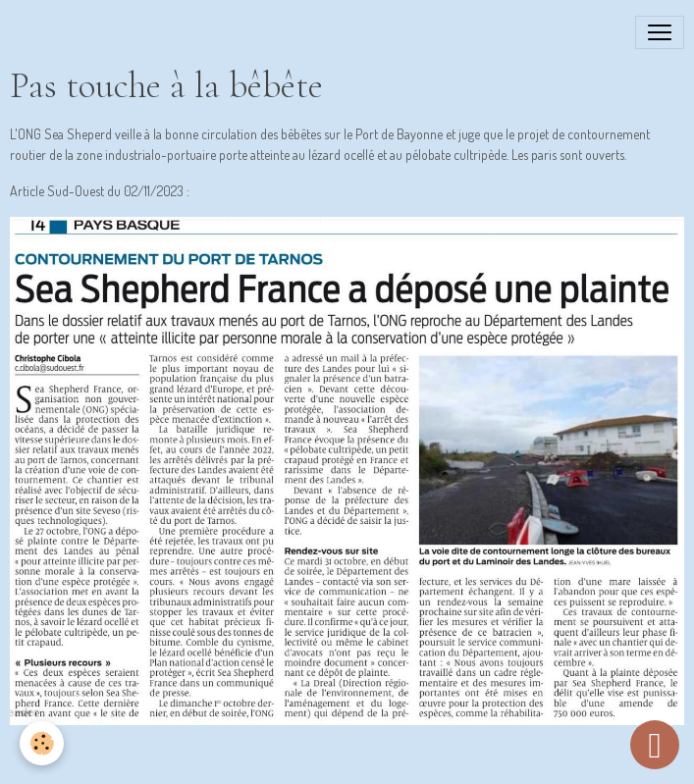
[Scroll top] (655, 745)
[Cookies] (42, 743)
